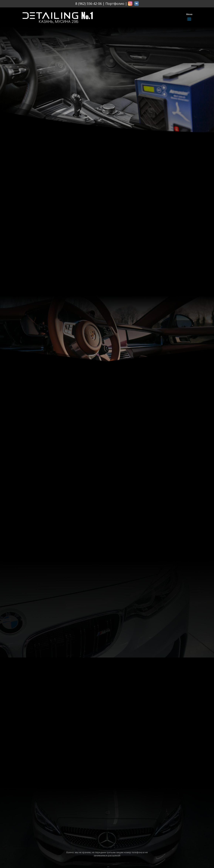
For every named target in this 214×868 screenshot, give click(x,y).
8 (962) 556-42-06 (89, 4)
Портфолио (115, 4)
